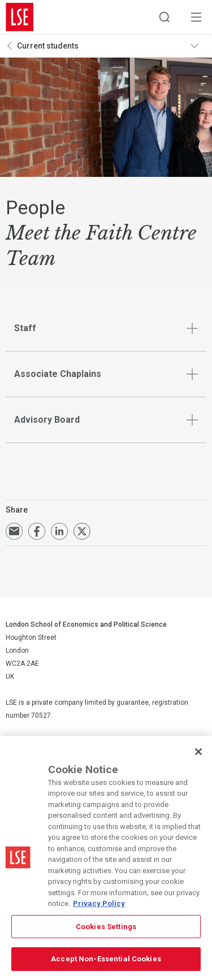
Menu (196, 17)
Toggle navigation (198, 46)
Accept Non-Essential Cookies (106, 959)
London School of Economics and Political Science (20, 17)
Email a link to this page (14, 531)
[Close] (198, 752)
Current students (48, 46)
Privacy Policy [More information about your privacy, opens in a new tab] (99, 903)
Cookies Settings (106, 927)
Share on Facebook (37, 531)
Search (165, 17)
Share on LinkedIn (59, 531)
